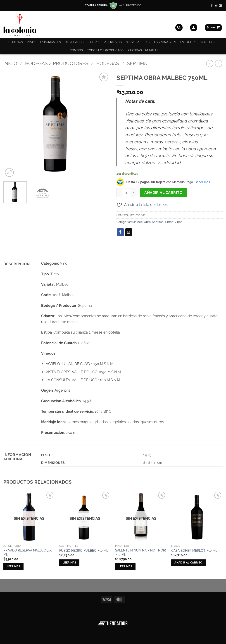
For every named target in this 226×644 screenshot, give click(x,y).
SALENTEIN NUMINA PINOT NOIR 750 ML (140, 552)
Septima (137, 63)
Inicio (10, 63)
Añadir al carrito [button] (188, 563)
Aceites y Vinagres (161, 42)
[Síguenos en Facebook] (212, 6)
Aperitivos (113, 42)
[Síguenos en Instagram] (216, 6)
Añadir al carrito (163, 193)
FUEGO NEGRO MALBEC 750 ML (84, 550)
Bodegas (16, 42)
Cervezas (134, 42)
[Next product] (210, 63)
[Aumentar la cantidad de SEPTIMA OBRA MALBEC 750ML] (134, 193)
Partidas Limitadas (143, 50)
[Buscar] (179, 28)
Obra (147, 222)
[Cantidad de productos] (126, 193)
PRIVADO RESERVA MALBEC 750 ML (28, 552)
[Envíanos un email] (220, 6)
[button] (194, 28)
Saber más (202, 182)
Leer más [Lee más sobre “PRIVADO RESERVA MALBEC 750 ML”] (14, 566)
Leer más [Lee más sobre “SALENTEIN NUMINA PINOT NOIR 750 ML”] (125, 566)
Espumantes (51, 42)
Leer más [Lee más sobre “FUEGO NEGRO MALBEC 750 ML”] (69, 563)
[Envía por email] (129, 232)
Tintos (169, 222)
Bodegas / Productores (57, 63)
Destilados (74, 42)
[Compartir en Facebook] (120, 232)
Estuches (188, 42)
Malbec (137, 222)
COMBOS (76, 50)
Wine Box (208, 42)
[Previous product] (218, 63)
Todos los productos (105, 50)
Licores (94, 42)
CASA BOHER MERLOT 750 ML (194, 550)
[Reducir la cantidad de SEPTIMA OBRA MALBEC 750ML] (119, 193)
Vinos (32, 42)
